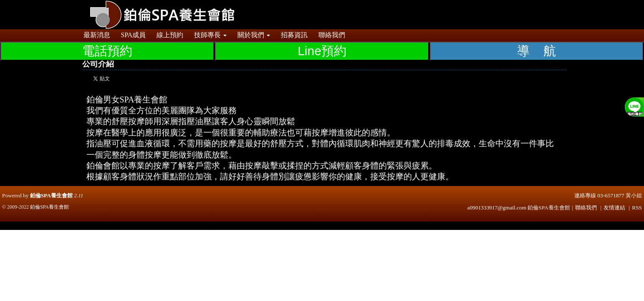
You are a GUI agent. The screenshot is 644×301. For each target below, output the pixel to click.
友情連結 (614, 208)
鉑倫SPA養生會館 (51, 195)
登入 (542, 4)
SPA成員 (134, 35)
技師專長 (210, 35)
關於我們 (254, 35)
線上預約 (170, 35)
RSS (637, 208)
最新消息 (97, 35)
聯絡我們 (332, 35)
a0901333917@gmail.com (497, 208)
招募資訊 (294, 35)
